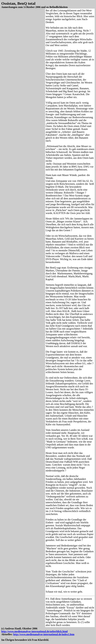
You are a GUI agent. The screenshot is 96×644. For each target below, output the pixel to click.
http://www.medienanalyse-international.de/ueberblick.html (34, 631)
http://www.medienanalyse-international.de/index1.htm (44, 634)
